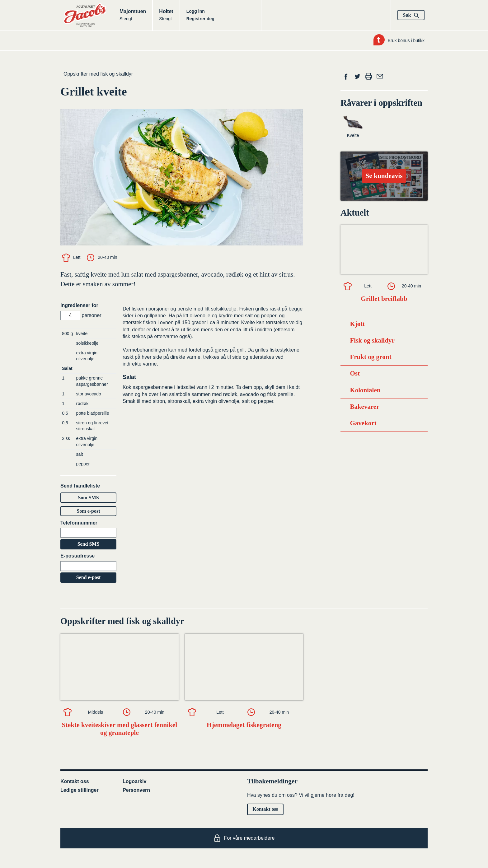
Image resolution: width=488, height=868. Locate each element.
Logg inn (196, 11)
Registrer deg (200, 19)
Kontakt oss (75, 781)
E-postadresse (77, 556)
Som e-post (88, 511)
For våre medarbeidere (244, 838)
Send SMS (89, 544)
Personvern (136, 790)
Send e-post (89, 577)
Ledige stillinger (80, 790)
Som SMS (88, 498)
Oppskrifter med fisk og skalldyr (98, 74)
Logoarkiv (134, 781)
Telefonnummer (79, 523)
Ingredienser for (79, 305)
